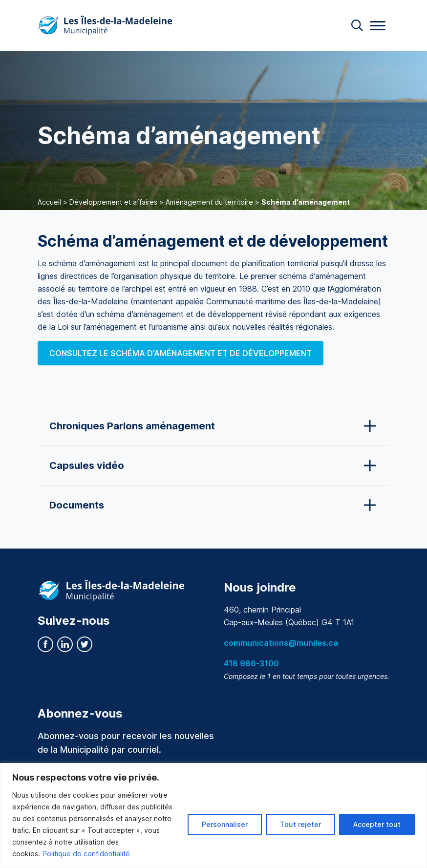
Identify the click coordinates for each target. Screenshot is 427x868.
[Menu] (378, 26)
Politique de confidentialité (86, 854)
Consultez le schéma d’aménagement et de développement (181, 353)
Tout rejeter (300, 824)
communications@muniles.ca (281, 643)
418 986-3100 (251, 663)
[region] (213, 815)
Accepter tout (377, 824)
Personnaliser (225, 824)
